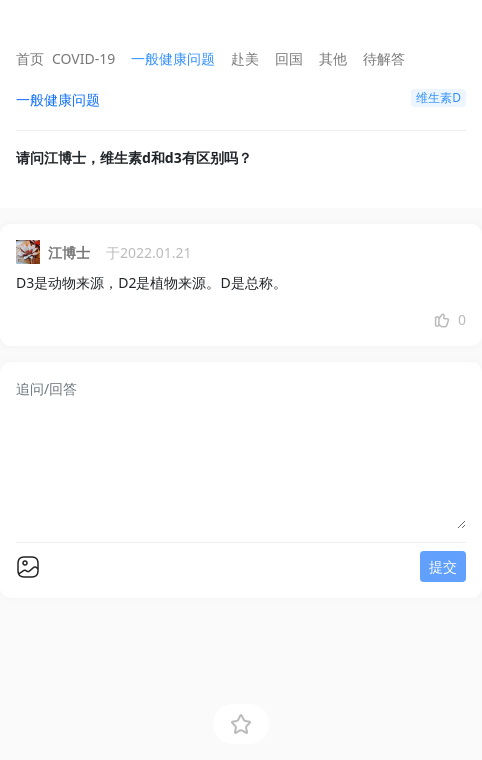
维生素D (438, 97)
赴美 (245, 58)
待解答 (384, 58)
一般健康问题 (173, 58)
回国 (289, 58)
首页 (30, 58)
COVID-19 (83, 58)
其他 (333, 58)
